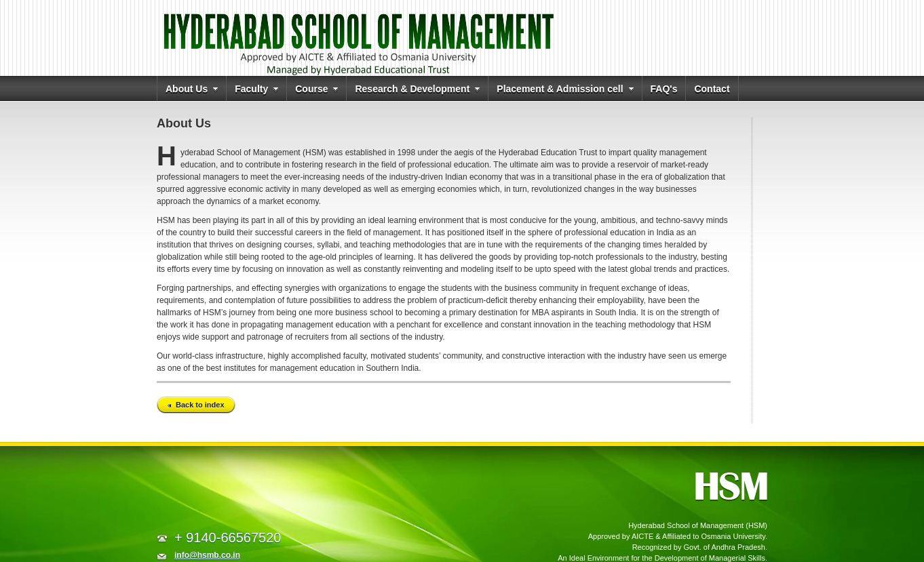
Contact (712, 89)
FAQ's (664, 89)
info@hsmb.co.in (207, 555)
